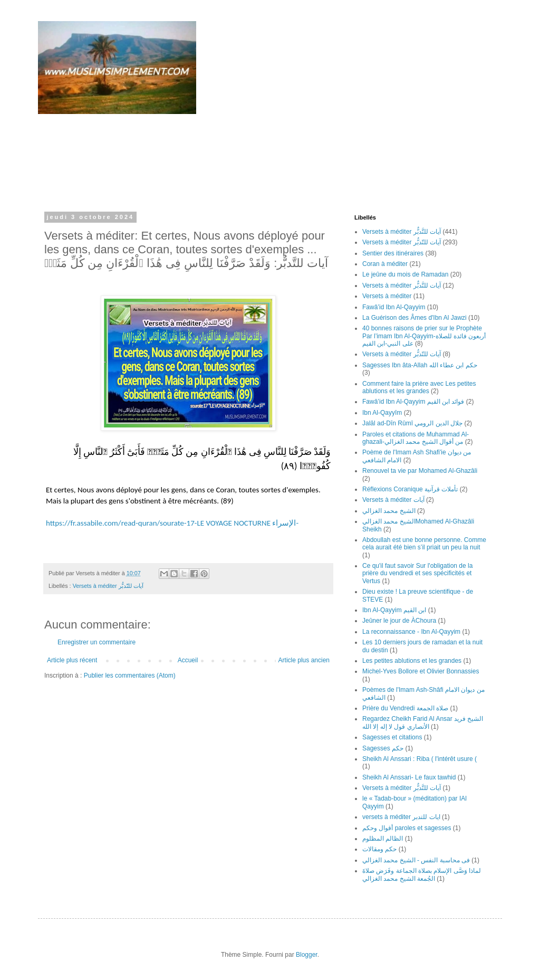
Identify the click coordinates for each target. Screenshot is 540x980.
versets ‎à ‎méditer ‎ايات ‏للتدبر (401, 817)
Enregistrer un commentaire (97, 642)
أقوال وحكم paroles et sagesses (407, 828)
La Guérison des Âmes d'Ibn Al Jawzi (414, 318)
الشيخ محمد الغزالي (389, 511)
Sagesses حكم (383, 748)
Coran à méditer (385, 264)
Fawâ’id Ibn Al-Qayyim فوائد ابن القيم (413, 402)
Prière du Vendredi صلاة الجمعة (405, 708)
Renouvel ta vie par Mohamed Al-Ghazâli (420, 471)
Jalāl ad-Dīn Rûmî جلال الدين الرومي (412, 423)
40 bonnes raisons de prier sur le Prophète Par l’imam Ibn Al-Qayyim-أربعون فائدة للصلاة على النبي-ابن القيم (424, 336)
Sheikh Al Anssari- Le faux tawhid (409, 777)
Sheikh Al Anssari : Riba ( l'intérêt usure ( (420, 759)
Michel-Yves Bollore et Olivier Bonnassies (421, 671)
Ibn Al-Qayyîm (382, 413)
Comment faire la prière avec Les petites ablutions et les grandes (419, 387)
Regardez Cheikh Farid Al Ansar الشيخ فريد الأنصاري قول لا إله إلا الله (423, 722)
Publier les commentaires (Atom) (130, 675)
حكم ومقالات (379, 849)
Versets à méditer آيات (393, 500)
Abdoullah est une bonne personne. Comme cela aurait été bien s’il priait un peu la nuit (424, 544)
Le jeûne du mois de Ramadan (405, 274)
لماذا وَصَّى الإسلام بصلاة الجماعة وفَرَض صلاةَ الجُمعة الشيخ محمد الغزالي (422, 874)
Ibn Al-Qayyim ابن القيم (394, 610)
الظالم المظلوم (383, 839)
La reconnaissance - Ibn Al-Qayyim (411, 632)
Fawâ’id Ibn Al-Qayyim (394, 307)
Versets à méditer (387, 296)
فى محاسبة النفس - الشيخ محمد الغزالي (416, 860)
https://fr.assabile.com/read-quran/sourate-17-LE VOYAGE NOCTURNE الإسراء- (172, 523)
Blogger (307, 955)
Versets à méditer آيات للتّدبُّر (108, 586)
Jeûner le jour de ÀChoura (399, 621)
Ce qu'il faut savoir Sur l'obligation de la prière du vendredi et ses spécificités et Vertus (417, 573)
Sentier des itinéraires (393, 253)
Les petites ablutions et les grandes (412, 661)
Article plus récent (72, 660)
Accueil (188, 660)
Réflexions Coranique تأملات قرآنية (410, 489)
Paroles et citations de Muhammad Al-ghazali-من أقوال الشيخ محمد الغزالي (416, 438)
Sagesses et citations (392, 737)
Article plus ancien (304, 660)
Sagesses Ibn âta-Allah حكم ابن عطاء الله (420, 365)
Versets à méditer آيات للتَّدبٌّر (402, 232)
